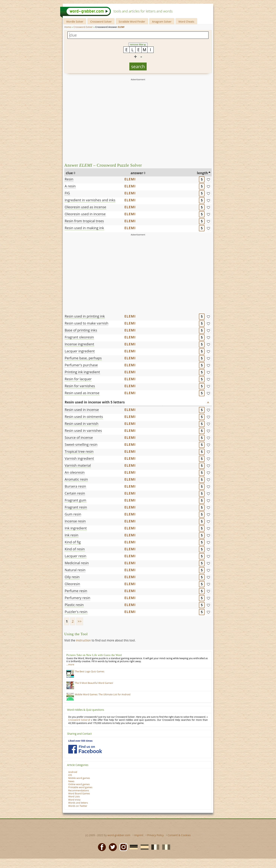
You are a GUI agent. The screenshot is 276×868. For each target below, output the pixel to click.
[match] (208, 179)
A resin (70, 186)
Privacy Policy (155, 835)
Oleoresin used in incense (85, 214)
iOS (70, 775)
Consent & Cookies (179, 835)
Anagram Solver (162, 22)
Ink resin (72, 535)
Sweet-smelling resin (81, 444)
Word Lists (74, 797)
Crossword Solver (101, 22)
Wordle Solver (75, 22)
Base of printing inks (81, 330)
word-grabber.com (119, 835)
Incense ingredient (79, 344)
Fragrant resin (76, 507)
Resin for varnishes (80, 386)
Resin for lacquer (78, 379)
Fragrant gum (75, 500)
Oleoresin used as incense (85, 207)
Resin (69, 179)
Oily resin (72, 577)
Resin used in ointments (84, 417)
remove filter (138, 45)
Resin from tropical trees (84, 221)
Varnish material (78, 465)
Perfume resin (76, 591)
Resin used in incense (82, 410)
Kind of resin (75, 549)
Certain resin (75, 493)
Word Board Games (79, 794)
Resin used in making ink (84, 228)
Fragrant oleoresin (79, 337)
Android (73, 772)
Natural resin (75, 570)
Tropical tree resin (79, 451)
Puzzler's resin (76, 612)
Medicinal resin (77, 563)
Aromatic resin (76, 479)
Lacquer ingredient (80, 351)
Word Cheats (186, 22)
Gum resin (73, 514)
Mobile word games (79, 778)
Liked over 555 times (80, 741)
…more (70, 665)
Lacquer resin (75, 556)
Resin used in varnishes (83, 431)
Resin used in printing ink (85, 316)
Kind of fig (73, 542)
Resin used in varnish (82, 424)
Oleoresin (72, 584)
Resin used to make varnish (86, 323)
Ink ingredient (76, 528)
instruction (83, 640)
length (202, 173)
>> (80, 621)
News (71, 781)
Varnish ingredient (79, 458)
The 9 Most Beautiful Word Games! (94, 683)
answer (137, 173)
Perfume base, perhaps (83, 358)
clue (69, 173)
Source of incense (79, 437)
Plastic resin (74, 605)
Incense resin (75, 521)
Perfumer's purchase (81, 365)
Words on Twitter (78, 806)
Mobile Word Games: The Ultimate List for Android (103, 694)
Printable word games (80, 787)
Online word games (79, 784)
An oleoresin (75, 472)
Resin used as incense (82, 393)
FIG (67, 193)
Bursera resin (75, 486)
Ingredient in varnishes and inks (90, 200)
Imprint (139, 835)
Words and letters (78, 803)
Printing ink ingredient (82, 372)
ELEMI (130, 179)
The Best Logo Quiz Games (90, 671)
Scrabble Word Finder (132, 22)
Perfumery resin (77, 598)
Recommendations (79, 791)
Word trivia (74, 800)
